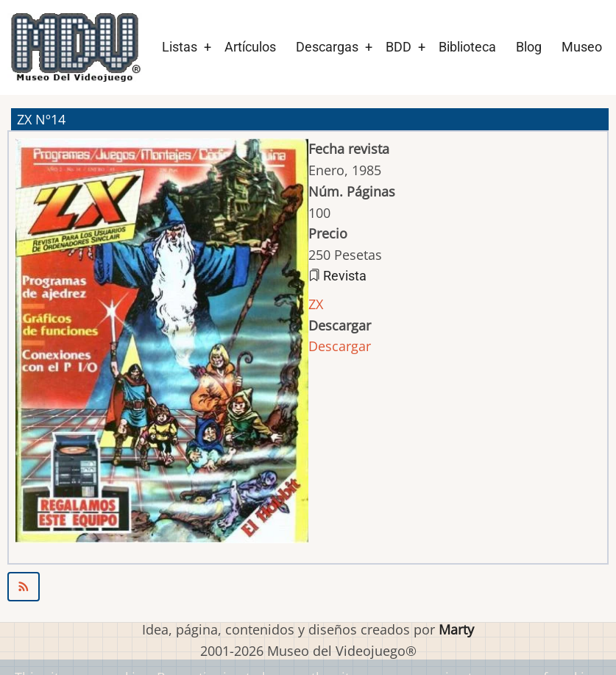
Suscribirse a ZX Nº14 (308, 587)
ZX (316, 304)
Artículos (250, 47)
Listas (180, 47)
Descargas (327, 47)
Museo (582, 47)
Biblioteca (467, 47)
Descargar (340, 346)
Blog (529, 47)
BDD (399, 47)
